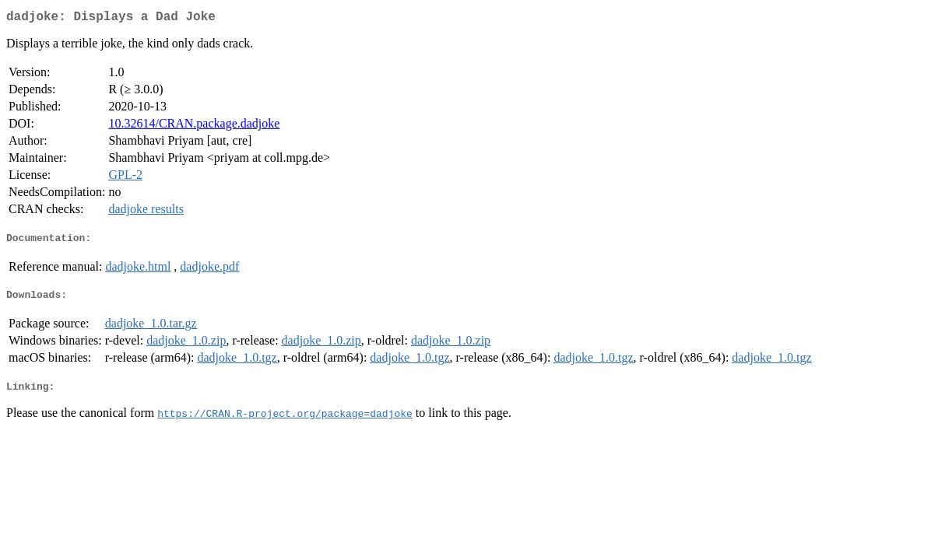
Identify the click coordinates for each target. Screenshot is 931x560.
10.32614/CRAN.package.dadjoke (194, 126)
